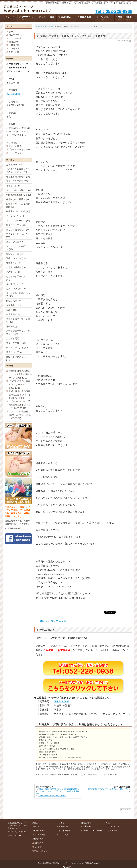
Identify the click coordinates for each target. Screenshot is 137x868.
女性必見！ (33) (14, 305)
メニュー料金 (15, 38)
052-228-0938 (62, 702)
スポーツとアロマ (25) (17, 181)
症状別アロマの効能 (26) (18, 211)
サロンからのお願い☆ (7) (19, 190)
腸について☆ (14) (15, 254)
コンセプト (14, 49)
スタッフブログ (65, 835)
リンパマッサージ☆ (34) (18, 221)
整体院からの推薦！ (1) (17, 199)
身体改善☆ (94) (14, 314)
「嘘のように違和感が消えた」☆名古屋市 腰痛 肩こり (59, 789)
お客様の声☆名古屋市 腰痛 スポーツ (52, 796)
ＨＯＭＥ (39, 26)
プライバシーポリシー (19, 150)
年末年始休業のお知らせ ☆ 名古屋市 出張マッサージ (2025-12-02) (20, 374)
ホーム (12, 32)
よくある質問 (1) (14, 338)
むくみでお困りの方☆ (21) (17, 278)
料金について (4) (14, 352)
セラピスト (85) (14, 186)
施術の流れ (14, 42)
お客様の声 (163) (14, 165)
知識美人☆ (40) (14, 263)
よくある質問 (64, 831)
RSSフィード (113, 826)
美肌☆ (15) (12, 310)
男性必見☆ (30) (14, 301)
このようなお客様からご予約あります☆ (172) (18, 171)
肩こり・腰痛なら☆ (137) (19, 230)
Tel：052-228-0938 (114, 11)
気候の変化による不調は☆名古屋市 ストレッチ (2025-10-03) (20, 395)
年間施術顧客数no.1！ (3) (18, 195)
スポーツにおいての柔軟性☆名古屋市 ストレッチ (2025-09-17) (20, 405)
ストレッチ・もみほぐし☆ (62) (18, 248)
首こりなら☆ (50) (15, 242)
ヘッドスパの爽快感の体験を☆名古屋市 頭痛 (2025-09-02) (20, 415)
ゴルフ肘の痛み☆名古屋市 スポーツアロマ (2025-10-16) (19, 384)
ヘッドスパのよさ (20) (17, 348)
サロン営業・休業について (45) (18, 295)
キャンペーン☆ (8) (15, 216)
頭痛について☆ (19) (16, 258)
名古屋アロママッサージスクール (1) (18, 332)
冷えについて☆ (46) (16, 225)
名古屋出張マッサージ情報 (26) (18, 320)
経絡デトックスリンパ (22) (17, 358)
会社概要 (13, 143)
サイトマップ (15, 153)
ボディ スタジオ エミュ (53, 621)
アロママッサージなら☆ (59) (18, 236)
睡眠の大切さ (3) (14, 326)
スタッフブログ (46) (16, 343)
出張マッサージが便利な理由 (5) (18, 205)
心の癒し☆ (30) (14, 272)
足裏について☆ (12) (16, 289)
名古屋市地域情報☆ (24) (18, 177)
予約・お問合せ (16, 52)
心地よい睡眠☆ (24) (16, 267)
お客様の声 (49, 26)
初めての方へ (15, 35)
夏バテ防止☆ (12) (15, 284)
